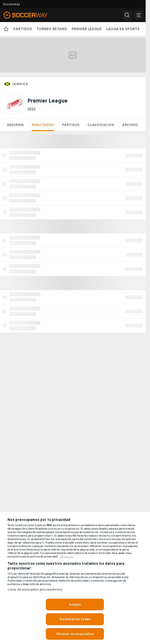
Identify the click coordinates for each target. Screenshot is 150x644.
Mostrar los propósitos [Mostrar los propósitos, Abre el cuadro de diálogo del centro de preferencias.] (75, 634)
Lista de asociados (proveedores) (35, 589)
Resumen (15, 125)
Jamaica (20, 84)
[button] (127, 15)
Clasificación (101, 125)
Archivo (130, 125)
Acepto (75, 605)
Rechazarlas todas (75, 619)
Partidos (71, 125)
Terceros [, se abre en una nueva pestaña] (66, 557)
